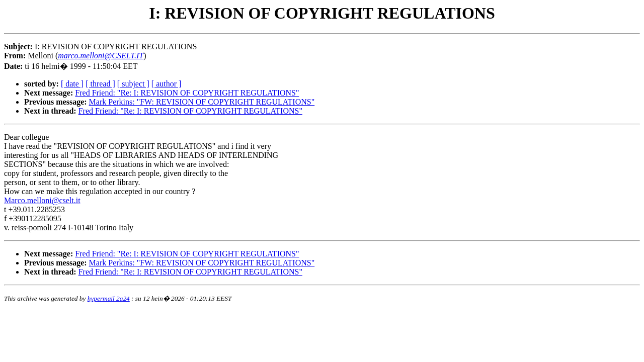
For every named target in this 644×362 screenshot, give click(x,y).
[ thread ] (100, 84)
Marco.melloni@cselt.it (42, 200)
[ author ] (167, 84)
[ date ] (72, 84)
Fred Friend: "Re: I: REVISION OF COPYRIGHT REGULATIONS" (187, 93)
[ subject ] (133, 84)
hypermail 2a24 (109, 298)
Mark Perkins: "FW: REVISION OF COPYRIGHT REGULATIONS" (202, 102)
